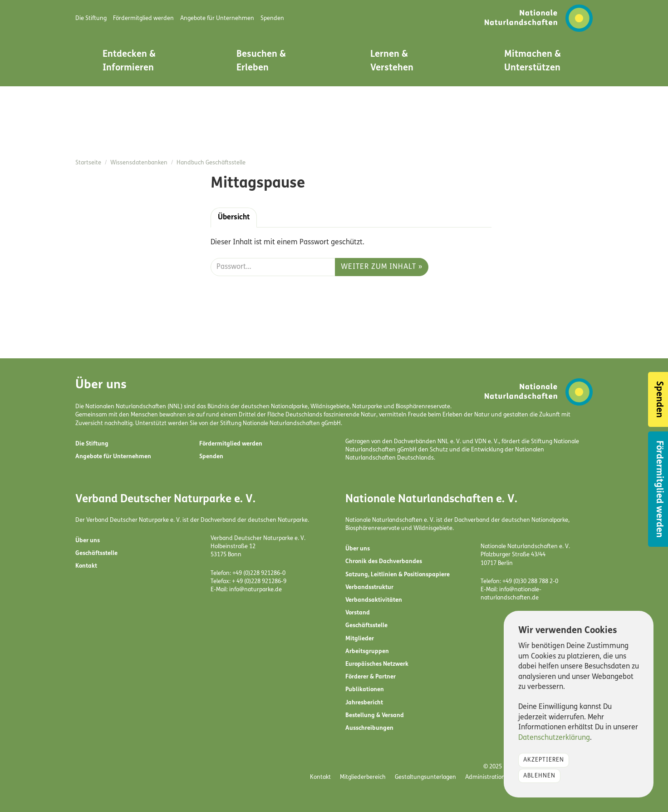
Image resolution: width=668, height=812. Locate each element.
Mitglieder (360, 639)
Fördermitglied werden (231, 444)
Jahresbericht (364, 703)
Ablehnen (539, 776)
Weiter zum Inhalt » (382, 267)
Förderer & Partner (371, 677)
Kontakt (86, 566)
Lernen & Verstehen (392, 61)
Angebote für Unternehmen (113, 457)
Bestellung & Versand (375, 715)
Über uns (88, 541)
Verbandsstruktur (369, 587)
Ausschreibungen (369, 728)
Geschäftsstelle (96, 553)
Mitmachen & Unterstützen (533, 61)
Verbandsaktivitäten (374, 600)
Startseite (88, 163)
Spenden (211, 457)
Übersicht (234, 218)
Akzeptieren (544, 760)
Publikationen (365, 690)
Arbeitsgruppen (367, 651)
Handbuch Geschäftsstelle (211, 163)
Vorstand (358, 613)
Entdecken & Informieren (129, 61)
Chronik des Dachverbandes (384, 562)
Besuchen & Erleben (261, 61)
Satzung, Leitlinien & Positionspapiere (398, 575)
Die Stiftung (92, 444)
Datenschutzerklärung (554, 738)
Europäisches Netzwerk (377, 664)
